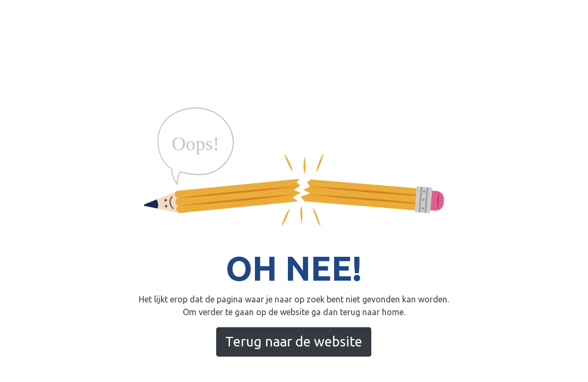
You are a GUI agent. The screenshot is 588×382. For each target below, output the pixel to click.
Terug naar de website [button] (294, 341)
